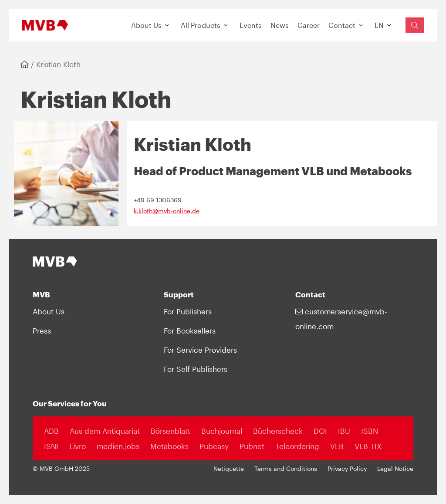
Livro (78, 446)
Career (309, 25)
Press (42, 330)
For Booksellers (190, 330)
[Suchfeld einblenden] (415, 25)
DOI (320, 431)
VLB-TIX (368, 446)
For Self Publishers (196, 369)
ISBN (370, 431)
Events (251, 25)
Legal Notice (395, 469)
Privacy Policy (347, 469)
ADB (51, 431)
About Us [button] (146, 25)
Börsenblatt (171, 431)
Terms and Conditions (286, 469)
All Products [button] (201, 25)
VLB (337, 446)
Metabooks (169, 446)
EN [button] (379, 25)
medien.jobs (118, 446)
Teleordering (297, 446)
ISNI (51, 446)
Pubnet (252, 446)
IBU (344, 431)
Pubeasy (214, 446)
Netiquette (229, 469)
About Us (49, 311)
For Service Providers (200, 350)
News (280, 25)
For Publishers (188, 311)
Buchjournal (222, 431)
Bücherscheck (278, 431)
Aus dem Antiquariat (105, 431)
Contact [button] (342, 25)
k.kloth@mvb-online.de (167, 211)
